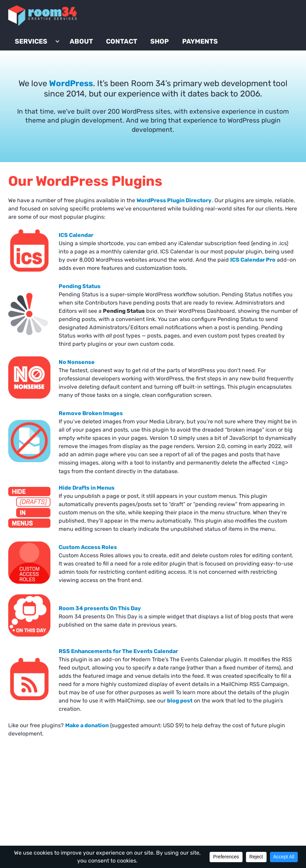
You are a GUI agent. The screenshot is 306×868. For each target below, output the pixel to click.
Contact (130, 49)
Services (39, 49)
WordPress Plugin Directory (174, 214)
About (90, 49)
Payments (208, 49)
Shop (168, 49)
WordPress (71, 98)
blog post (180, 715)
